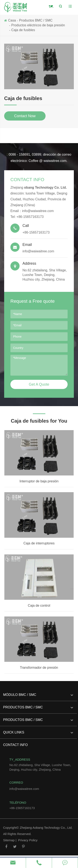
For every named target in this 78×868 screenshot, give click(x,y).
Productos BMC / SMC (36, 20)
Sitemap (9, 840)
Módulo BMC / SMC (38, 696)
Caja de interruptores (39, 543)
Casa (12, 20)
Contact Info (27, 180)
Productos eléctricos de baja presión (38, 25)
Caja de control (39, 606)
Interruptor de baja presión (39, 481)
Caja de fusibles (23, 30)
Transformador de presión (39, 668)
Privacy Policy (28, 840)
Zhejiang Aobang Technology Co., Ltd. (46, 828)
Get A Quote (39, 384)
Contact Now (25, 116)
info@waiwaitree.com (38, 211)
